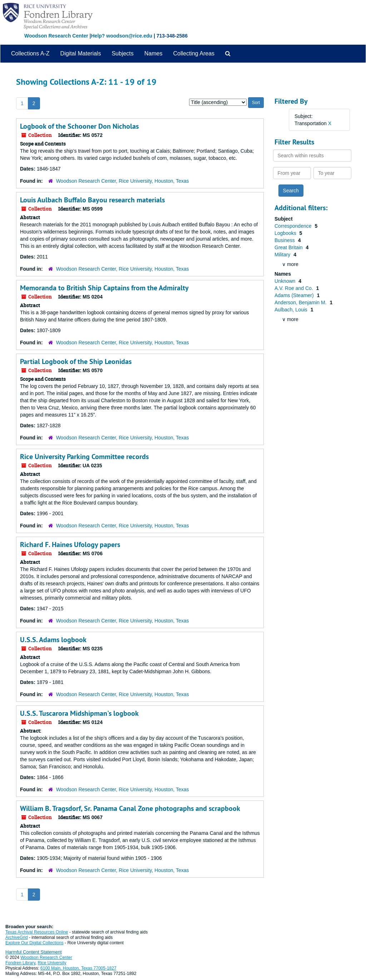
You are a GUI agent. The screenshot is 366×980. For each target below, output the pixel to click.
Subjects (122, 53)
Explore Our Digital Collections (34, 943)
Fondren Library (20, 963)
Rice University (52, 963)
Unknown (286, 281)
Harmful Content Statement (34, 952)
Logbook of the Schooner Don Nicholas (79, 126)
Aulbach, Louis (292, 310)
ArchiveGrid (17, 937)
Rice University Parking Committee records (84, 457)
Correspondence (294, 226)
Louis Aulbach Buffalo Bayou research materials (92, 200)
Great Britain (289, 247)
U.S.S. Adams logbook (53, 640)
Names (154, 53)
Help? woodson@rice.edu (122, 36)
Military (283, 255)
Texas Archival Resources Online (37, 932)
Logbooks (286, 233)
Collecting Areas (194, 53)
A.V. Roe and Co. (295, 288)
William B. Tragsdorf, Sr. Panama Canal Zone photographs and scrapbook (130, 808)
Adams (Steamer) (295, 295)
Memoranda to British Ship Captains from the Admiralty (104, 288)
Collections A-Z (30, 53)
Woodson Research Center (56, 36)
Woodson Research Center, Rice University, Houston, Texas (123, 181)
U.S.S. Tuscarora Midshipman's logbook (79, 713)
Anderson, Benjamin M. (301, 302)
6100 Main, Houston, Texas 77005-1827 (78, 968)
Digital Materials (81, 53)
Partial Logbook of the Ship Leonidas (76, 361)
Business (285, 240)
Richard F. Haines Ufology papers (70, 545)
